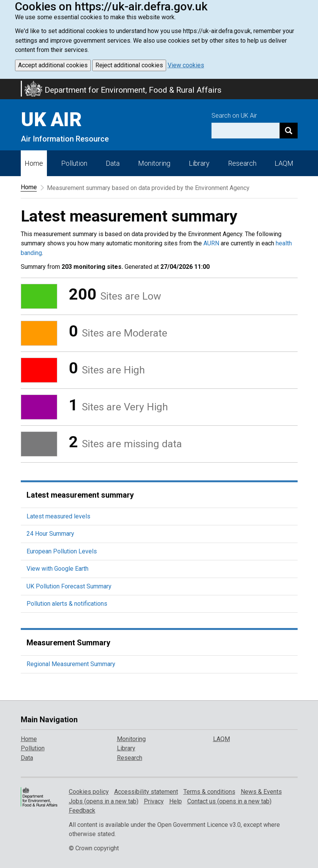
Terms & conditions (209, 792)
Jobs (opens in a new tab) (104, 801)
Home (34, 163)
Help (176, 801)
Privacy (154, 801)
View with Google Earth (57, 569)
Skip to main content (5, 84)
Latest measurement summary (80, 495)
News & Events (261, 792)
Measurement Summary (68, 643)
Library (199, 163)
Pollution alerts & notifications (67, 604)
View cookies (186, 65)
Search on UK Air (234, 116)
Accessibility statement (146, 792)
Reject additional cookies (129, 65)
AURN (211, 243)
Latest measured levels (58, 516)
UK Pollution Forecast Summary (69, 586)
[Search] (289, 131)
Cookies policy (89, 792)
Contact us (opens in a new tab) (229, 801)
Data (113, 163)
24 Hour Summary (50, 534)
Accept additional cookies (53, 65)
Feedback (82, 811)
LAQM (284, 163)
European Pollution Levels (62, 551)
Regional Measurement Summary (71, 664)
